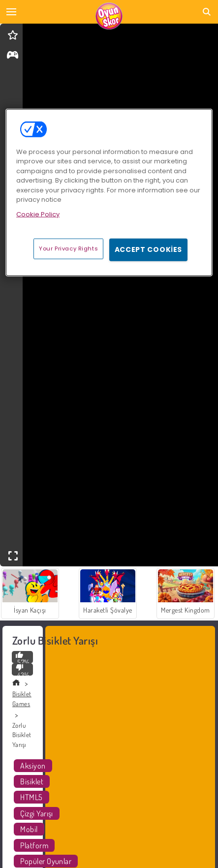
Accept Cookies (149, 249)
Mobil (29, 829)
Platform (34, 845)
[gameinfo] (13, 56)
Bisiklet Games (22, 699)
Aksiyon (33, 766)
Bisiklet (32, 781)
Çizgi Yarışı (37, 813)
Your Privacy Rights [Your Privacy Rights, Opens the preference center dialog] (68, 248)
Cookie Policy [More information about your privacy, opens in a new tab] (38, 214)
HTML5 (31, 797)
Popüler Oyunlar (46, 861)
